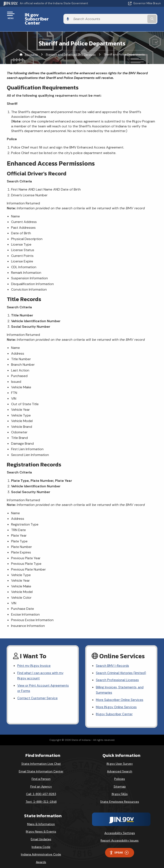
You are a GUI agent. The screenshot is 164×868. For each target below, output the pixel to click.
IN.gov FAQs (120, 789)
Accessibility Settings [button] (120, 828)
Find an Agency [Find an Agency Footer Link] (41, 782)
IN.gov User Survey (120, 759)
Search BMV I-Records (113, 659)
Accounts (31, 47)
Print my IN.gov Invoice (34, 659)
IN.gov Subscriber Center (49, 15)
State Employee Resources (120, 797)
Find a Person (41, 774)
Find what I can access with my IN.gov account (41, 669)
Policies (120, 774)
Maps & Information (41, 819)
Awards (41, 857)
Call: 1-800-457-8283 (41, 789)
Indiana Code (41, 842)
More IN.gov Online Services (117, 702)
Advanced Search (120, 767)
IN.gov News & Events (41, 827)
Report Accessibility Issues (120, 836)
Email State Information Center (41, 767)
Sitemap (120, 782)
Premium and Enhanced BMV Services (71, 47)
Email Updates (41, 835)
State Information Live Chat (41, 759)
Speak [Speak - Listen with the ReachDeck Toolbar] (119, 848)
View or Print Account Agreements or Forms (44, 682)
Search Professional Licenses (118, 674)
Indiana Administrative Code (41, 850)
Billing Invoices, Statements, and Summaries (121, 684)
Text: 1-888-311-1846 (41, 797)
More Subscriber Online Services (121, 694)
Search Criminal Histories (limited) (122, 666)
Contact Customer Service (38, 693)
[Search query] (138, 15)
